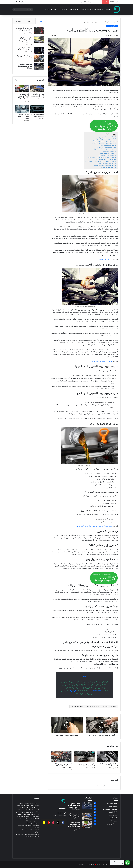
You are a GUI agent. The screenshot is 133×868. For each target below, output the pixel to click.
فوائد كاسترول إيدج (93, 706)
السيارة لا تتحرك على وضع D (25, 56)
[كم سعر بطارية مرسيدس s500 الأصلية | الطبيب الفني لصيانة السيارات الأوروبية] (61, 756)
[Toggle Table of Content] (114, 134)
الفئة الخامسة (113, 818)
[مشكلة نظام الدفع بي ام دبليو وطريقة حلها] (37, 109)
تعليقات (18, 21)
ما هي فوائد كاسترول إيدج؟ (107, 145)
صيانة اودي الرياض (112, 824)
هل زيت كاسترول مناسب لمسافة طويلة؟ (103, 165)
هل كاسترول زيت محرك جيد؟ (106, 163)
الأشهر (41, 21)
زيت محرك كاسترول (109, 151)
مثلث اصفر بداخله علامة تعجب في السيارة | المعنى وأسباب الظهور (24, 30)
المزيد (54, 10)
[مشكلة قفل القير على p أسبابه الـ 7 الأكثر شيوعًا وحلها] (108, 756)
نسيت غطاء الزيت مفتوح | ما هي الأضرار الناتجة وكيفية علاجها (94, 526)
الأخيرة (30, 21)
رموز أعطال (114, 821)
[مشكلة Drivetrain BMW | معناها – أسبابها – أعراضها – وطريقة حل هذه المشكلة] (87, 806)
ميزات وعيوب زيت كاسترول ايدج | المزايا (103, 141)
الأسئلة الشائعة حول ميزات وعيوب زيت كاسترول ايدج (99, 161)
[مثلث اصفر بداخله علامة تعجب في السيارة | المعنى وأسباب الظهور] (39, 31)
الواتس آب (72, 691)
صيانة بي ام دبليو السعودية (110, 809)
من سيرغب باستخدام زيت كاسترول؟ (105, 147)
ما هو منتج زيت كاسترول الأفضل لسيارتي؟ (103, 139)
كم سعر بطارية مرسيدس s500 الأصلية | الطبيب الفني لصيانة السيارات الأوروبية (63, 766)
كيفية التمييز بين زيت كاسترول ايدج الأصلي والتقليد (101, 157)
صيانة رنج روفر (113, 815)
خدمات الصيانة (74, 10)
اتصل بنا (47, 10)
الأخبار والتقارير (62, 10)
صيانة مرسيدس (113, 806)
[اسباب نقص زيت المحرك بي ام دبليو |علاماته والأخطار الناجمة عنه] (22, 88)
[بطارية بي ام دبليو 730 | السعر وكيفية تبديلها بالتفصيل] (22, 109)
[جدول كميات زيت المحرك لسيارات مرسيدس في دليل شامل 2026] (39, 67)
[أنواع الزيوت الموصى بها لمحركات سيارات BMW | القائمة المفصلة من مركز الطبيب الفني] (39, 39)
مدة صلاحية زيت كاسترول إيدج (106, 155)
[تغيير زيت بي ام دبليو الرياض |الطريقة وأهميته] (37, 88)
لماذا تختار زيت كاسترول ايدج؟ (106, 137)
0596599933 (98, 691)
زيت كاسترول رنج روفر (106, 259)
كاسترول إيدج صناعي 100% (107, 153)
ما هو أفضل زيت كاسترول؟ (107, 167)
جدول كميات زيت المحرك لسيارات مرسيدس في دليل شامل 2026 (25, 66)
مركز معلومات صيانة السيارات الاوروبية (92, 10)
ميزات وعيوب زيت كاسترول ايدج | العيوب (103, 143)
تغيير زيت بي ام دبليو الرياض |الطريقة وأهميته (90, 2)
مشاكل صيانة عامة (106, 22)
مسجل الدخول (106, 786)
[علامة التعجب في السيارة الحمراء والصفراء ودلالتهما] (39, 50)
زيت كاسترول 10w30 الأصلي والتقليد (105, 159)
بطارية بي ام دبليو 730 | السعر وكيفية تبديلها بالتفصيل (22, 116)
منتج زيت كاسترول (77, 706)
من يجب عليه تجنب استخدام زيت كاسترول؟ (103, 149)
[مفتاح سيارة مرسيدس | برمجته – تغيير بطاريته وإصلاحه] (84, 756)
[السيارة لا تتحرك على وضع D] (39, 58)
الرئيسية (108, 10)
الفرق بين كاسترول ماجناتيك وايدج (102, 361)
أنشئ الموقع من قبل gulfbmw (87, 865)
